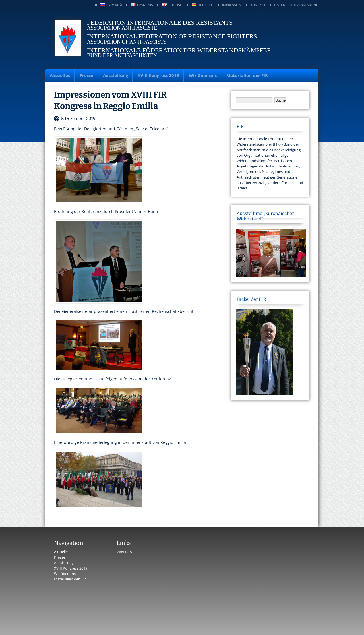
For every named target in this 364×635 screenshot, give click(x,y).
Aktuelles (60, 75)
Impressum (232, 5)
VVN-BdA (124, 552)
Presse (86, 75)
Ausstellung (115, 75)
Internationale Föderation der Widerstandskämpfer (179, 50)
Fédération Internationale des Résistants (160, 23)
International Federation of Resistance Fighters (172, 36)
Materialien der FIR (247, 75)
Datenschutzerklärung (296, 5)
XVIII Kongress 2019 (158, 75)
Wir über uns (203, 75)
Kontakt (258, 5)
